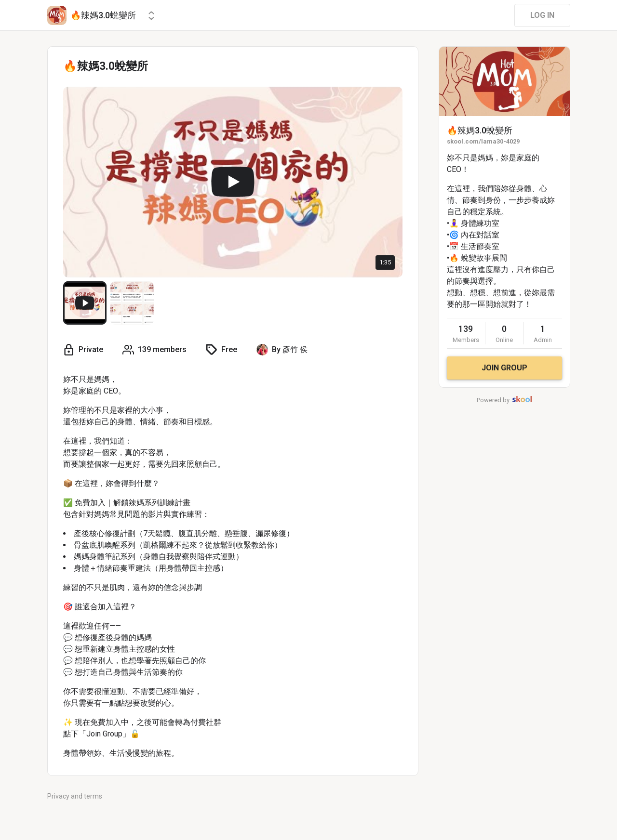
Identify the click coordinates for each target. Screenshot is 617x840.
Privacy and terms (75, 796)
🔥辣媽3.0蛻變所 (480, 130)
